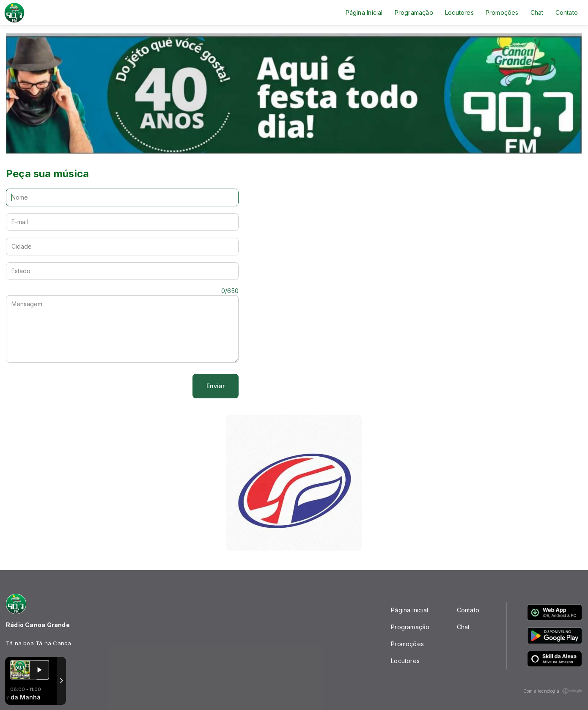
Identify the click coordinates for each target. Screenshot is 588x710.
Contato (567, 12)
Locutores (459, 12)
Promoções (502, 12)
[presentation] (70, 386)
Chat (537, 12)
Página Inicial (364, 12)
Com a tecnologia (553, 691)
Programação (414, 12)
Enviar (216, 386)
